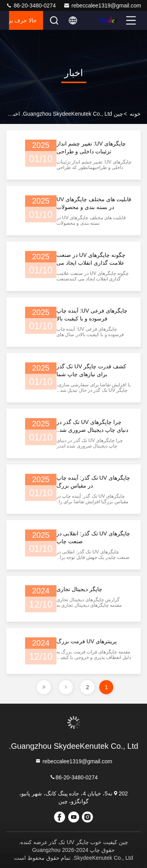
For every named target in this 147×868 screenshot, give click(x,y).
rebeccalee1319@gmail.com (102, 5)
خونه (135, 114)
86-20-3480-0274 (31, 5)
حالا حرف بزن (23, 20)
